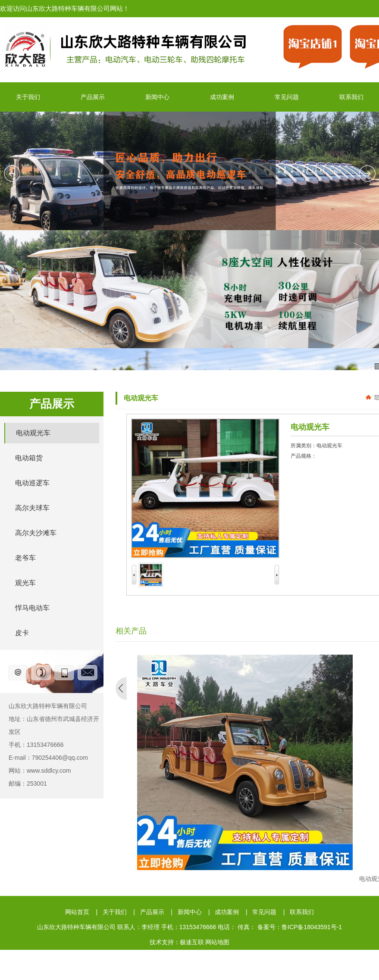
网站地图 (217, 942)
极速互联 (192, 942)
